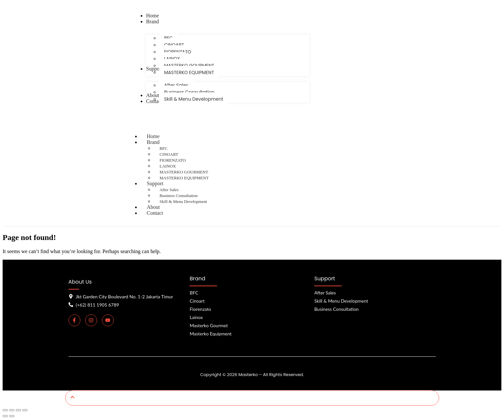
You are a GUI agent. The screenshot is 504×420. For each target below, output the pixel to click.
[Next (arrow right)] (12, 416)
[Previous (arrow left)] (5, 416)
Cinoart (197, 301)
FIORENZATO (172, 160)
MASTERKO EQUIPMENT (184, 178)
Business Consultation (178, 196)
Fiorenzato (200, 309)
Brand (159, 142)
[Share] (18, 410)
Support (161, 183)
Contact (155, 213)
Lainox (196, 317)
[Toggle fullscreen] (12, 410)
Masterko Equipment (211, 334)
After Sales (169, 190)
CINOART (169, 154)
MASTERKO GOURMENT (184, 172)
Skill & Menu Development (183, 201)
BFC (163, 148)
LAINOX (168, 166)
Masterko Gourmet (209, 325)
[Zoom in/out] (5, 410)
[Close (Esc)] (25, 410)
